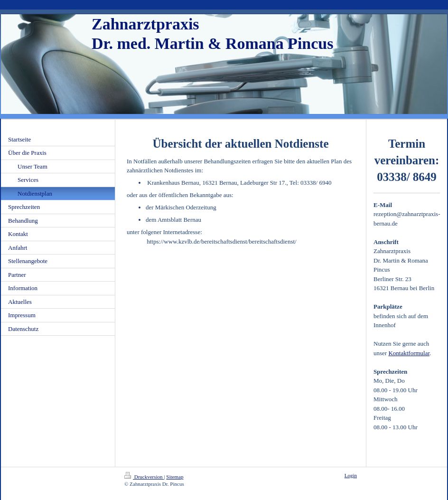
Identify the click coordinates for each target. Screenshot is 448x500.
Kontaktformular (409, 353)
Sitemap (175, 477)
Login (351, 475)
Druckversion (144, 477)
